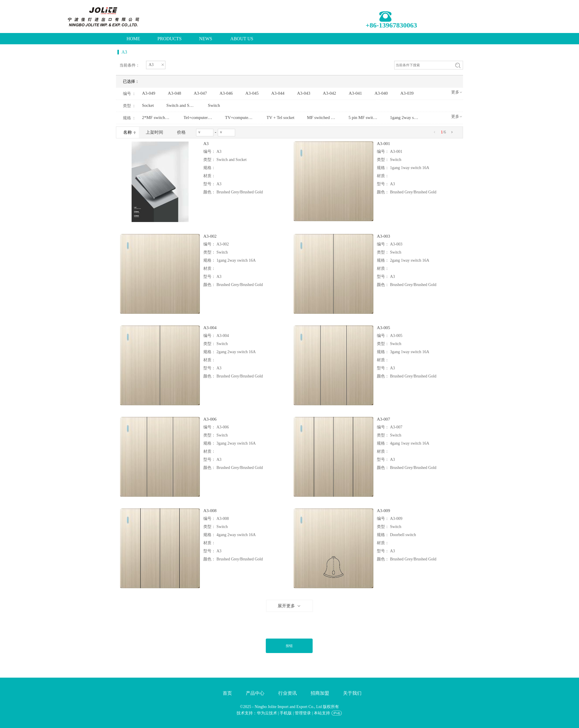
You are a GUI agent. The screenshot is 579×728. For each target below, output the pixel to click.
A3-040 (381, 93)
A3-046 (226, 93)
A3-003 (383, 236)
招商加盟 (320, 693)
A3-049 (149, 93)
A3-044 (278, 93)
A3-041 (355, 93)
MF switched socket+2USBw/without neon (321, 118)
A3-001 (383, 144)
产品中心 (255, 693)
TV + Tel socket (281, 118)
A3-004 (210, 328)
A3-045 (252, 93)
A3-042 (329, 93)
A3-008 (210, 511)
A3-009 (383, 511)
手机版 (286, 713)
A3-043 (304, 93)
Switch (214, 105)
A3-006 (210, 419)
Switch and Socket (181, 105)
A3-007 (383, 419)
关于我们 (352, 693)
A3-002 (210, 236)
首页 (227, 693)
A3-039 (407, 93)
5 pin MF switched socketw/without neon (363, 118)
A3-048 (174, 93)
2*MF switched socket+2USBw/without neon (156, 118)
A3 (206, 144)
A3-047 (200, 93)
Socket (148, 105)
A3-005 (383, 328)
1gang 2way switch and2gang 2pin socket (404, 118)
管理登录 (303, 713)
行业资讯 (287, 693)
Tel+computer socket (198, 118)
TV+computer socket (239, 118)
